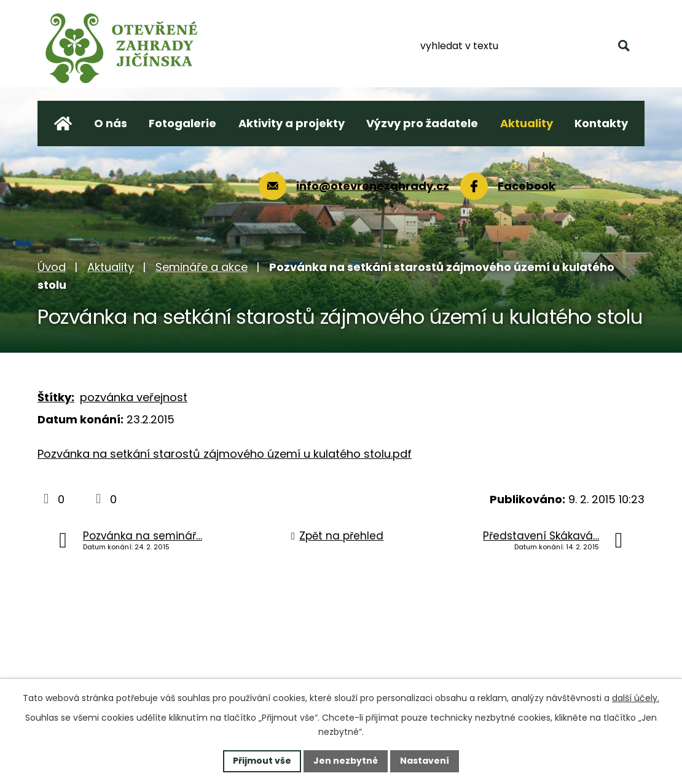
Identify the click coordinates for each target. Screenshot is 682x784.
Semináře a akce (202, 267)
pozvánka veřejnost (134, 397)
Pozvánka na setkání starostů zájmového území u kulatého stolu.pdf (225, 454)
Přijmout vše (262, 761)
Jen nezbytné (346, 761)
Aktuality (111, 267)
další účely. (636, 698)
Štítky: (56, 397)
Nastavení (425, 761)
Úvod (52, 267)
